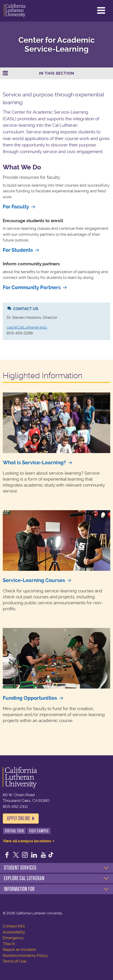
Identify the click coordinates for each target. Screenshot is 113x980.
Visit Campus (39, 831)
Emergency (13, 938)
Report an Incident (19, 949)
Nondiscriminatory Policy (25, 955)
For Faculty (16, 207)
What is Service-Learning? (34, 463)
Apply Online (19, 818)
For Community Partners (32, 287)
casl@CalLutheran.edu (27, 327)
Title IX (9, 944)
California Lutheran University (15, 11)
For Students (18, 250)
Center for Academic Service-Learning (56, 45)
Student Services (20, 868)
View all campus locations (27, 841)
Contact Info (14, 926)
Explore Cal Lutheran (24, 878)
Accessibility (14, 932)
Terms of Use (15, 961)
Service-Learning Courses (34, 580)
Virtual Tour (15, 831)
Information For (19, 889)
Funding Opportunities (30, 698)
